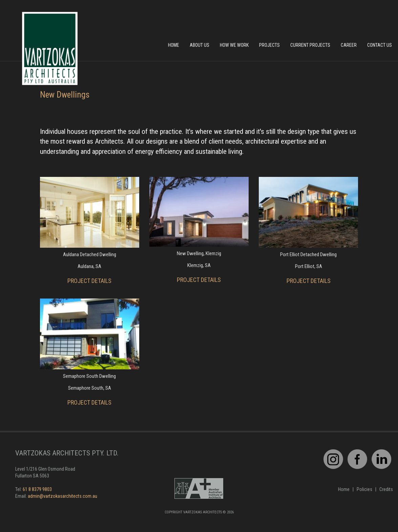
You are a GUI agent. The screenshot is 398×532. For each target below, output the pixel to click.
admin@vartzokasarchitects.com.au (62, 496)
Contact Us (380, 45)
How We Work (234, 45)
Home (174, 45)
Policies (364, 489)
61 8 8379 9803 (37, 489)
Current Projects (310, 45)
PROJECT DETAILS (89, 281)
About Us (200, 45)
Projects (269, 45)
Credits (386, 489)
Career (349, 45)
